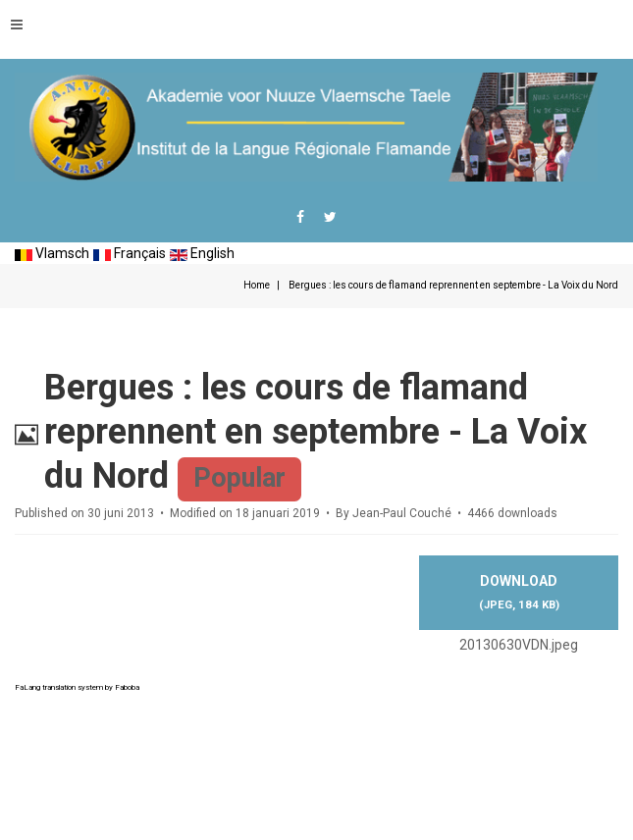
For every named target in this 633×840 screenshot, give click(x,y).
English (202, 253)
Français (130, 253)
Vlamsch (52, 253)
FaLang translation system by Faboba (77, 687)
